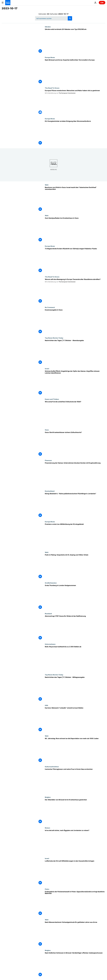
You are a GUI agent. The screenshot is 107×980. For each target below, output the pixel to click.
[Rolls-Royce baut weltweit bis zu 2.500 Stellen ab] (75, 658)
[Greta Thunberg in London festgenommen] (75, 597)
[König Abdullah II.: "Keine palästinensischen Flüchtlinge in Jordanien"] (75, 505)
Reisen (47, 828)
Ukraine (48, 27)
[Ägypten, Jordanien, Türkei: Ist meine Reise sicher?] (75, 842)
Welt (47, 185)
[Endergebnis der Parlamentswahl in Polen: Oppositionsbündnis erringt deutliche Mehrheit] (75, 903)
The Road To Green (52, 88)
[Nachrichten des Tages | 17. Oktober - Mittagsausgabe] (75, 689)
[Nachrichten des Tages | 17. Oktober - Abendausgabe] (75, 352)
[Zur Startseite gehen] (8, 3)
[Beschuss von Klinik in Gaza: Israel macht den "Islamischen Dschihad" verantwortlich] (75, 199)
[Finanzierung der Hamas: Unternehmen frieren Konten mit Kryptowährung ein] (75, 475)
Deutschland (50, 491)
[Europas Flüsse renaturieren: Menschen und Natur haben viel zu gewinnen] (75, 102)
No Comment (50, 307)
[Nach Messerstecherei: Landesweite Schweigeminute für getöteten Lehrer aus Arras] (75, 934)
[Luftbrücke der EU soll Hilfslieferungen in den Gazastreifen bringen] (75, 873)
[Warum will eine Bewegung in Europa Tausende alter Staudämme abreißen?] (75, 291)
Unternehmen (50, 644)
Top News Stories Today (54, 338)
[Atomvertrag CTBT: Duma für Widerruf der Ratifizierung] (75, 628)
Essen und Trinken (52, 399)
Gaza (47, 430)
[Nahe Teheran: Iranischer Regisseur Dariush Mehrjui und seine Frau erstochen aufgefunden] (75, 781)
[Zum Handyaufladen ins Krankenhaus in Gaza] (75, 230)
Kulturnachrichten (52, 767)
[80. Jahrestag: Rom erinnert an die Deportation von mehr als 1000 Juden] (75, 750)
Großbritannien (51, 583)
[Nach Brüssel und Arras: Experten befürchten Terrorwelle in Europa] (75, 72)
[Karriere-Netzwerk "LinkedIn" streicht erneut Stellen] (75, 720)
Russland (48, 614)
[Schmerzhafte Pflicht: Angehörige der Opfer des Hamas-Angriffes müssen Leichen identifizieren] (75, 383)
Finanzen (48, 460)
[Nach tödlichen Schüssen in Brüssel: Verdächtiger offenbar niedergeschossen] (75, 965)
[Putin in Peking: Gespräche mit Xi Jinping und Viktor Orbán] (75, 567)
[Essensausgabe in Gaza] (75, 322)
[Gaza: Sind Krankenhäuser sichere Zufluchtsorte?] (75, 444)
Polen (47, 889)
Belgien (48, 797)
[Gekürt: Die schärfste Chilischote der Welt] (75, 414)
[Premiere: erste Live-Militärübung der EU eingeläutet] (75, 536)
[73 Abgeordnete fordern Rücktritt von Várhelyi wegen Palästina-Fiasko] (75, 260)
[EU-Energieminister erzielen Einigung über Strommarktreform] (75, 133)
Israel (47, 369)
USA (46, 705)
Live (102, 3)
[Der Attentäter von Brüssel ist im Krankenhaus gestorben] (75, 812)
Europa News (50, 57)
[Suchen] (54, 18)
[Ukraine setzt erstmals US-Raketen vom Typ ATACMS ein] (75, 41)
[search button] (70, 18)
